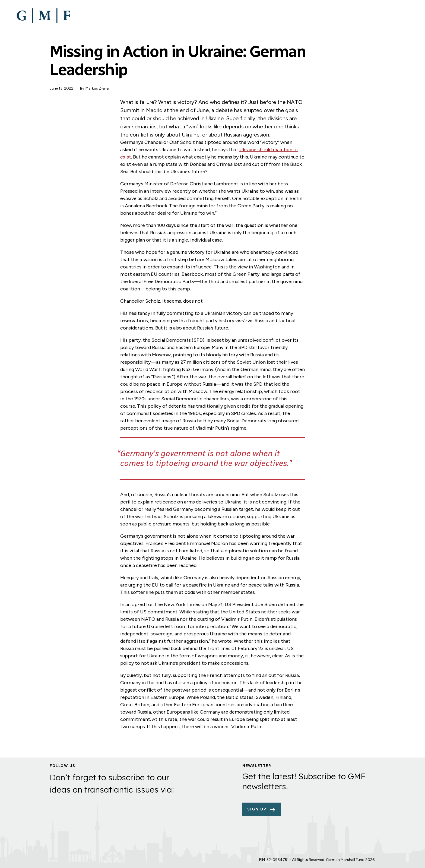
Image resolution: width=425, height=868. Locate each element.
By (82, 88)
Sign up (257, 809)
